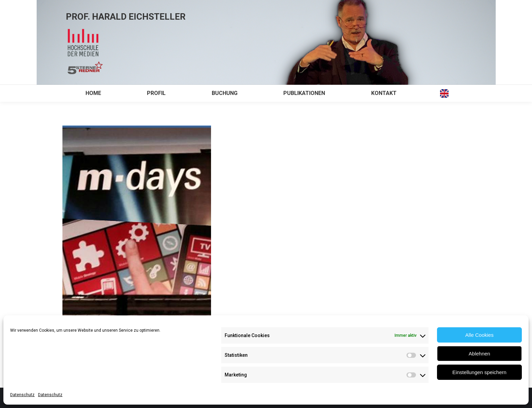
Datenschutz (22, 395)
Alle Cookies (479, 335)
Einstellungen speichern (479, 372)
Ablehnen (479, 354)
